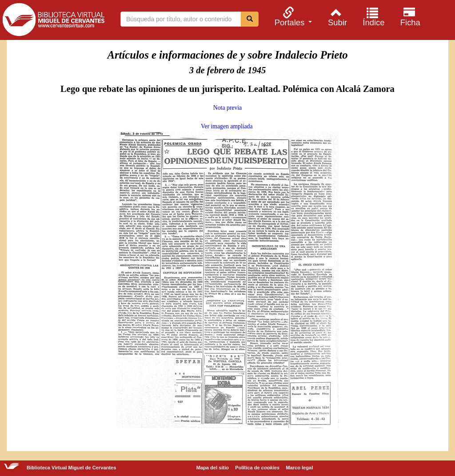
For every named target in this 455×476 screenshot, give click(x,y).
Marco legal (299, 468)
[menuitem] (292, 17)
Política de (257, 468)
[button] (292, 17)
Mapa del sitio (213, 468)
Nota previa (227, 108)
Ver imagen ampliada (227, 126)
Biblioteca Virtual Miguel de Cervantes (53, 21)
